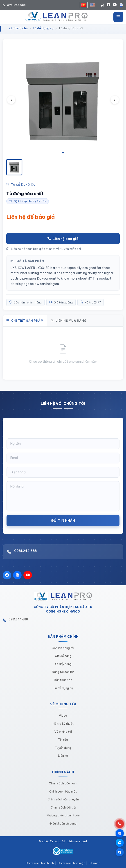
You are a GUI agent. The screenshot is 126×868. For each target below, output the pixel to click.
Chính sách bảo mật (63, 791)
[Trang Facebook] (120, 852)
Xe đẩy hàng (63, 664)
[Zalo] (121, 5)
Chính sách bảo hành (63, 783)
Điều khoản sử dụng (63, 823)
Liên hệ (63, 756)
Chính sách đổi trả (63, 807)
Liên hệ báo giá (63, 239)
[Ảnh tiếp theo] (115, 100)
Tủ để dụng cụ (21, 185)
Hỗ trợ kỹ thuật (63, 724)
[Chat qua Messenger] (120, 843)
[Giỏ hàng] (102, 5)
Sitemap (94, 863)
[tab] (63, 153)
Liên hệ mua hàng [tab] (69, 321)
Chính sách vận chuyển (63, 799)
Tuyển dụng (63, 748)
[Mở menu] (118, 17)
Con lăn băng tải (63, 648)
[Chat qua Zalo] (120, 833)
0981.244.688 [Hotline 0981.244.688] (14, 5)
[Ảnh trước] (11, 100)
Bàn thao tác (63, 680)
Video (63, 715)
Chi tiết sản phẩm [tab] (25, 321)
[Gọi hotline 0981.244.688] (120, 824)
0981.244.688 (25, 553)
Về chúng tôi (63, 731)
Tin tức (63, 740)
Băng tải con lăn (63, 672)
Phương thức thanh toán (63, 815)
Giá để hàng (63, 656)
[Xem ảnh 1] (14, 167)
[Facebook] (108, 5)
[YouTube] (115, 5)
